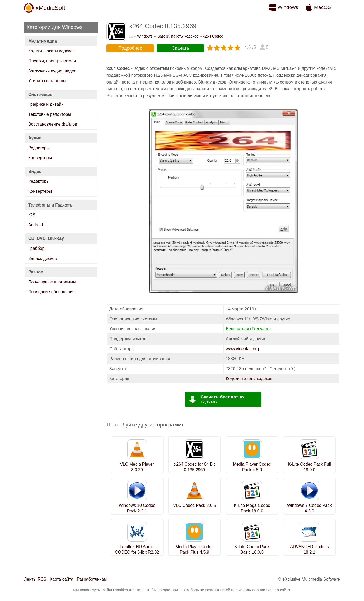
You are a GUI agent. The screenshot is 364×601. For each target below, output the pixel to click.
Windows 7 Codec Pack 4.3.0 (309, 508)
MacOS (323, 7)
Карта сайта (61, 579)
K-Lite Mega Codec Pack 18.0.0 (252, 508)
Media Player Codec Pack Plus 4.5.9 (194, 549)
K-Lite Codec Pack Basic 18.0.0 (252, 549)
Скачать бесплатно (222, 397)
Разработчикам (92, 579)
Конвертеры (40, 158)
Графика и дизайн (46, 104)
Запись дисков (43, 258)
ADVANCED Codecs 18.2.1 (309, 549)
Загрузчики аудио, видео (52, 71)
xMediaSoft (50, 8)
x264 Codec (213, 36)
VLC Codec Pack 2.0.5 (194, 505)
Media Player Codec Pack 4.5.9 (252, 467)
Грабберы (38, 248)
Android (36, 225)
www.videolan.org (242, 349)
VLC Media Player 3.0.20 (137, 467)
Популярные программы (52, 282)
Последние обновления (51, 292)
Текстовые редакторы (50, 114)
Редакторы (39, 148)
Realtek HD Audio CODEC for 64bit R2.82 (137, 549)
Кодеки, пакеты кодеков (52, 51)
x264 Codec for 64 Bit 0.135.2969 (194, 467)
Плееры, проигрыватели (52, 61)
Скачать (180, 48)
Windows (288, 7)
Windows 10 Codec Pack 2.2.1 (137, 508)
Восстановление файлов (53, 124)
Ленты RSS (35, 579)
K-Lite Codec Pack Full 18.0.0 (309, 467)
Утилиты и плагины (47, 81)
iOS (32, 215)
